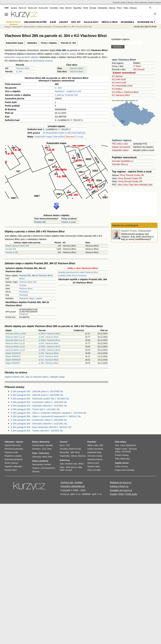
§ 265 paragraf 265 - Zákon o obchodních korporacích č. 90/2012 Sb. (46, 416)
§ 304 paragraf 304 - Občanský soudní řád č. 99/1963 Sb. (40, 399)
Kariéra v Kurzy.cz (119, 486)
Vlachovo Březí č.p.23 (15, 340)
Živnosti (130, 175)
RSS (121, 494)
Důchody (36, 472)
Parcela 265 (11, 249)
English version (122, 463)
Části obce (134, 185)
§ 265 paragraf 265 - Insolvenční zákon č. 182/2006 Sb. (39, 402)
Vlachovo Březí (23, 68)
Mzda (45, 457)
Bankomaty (45, 442)
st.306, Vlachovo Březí (49, 337)
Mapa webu (125, 459)
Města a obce (110, 22)
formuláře (97, 470)
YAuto (136, 2)
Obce (120, 185)
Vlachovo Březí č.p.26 (15, 343)
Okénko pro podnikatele (125, 225)
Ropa (62, 467)
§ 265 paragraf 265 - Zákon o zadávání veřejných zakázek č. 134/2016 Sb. (49, 413)
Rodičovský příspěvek (14, 459)
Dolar (49, 449)
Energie (93, 8)
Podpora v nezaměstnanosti (44, 468)
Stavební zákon (94, 467)
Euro (44, 449)
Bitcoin (69, 8)
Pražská (23, 285)
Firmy (123, 175)
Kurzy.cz (8, 27)
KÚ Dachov (117, 76)
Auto (117, 445)
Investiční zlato (71, 464)
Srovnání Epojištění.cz (123, 161)
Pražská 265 (40, 222)
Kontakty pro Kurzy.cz (121, 490)
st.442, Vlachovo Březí (49, 353)
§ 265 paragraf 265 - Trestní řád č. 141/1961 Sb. (35, 409)
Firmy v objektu (49, 43)
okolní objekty (31, 57)
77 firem (137, 66)
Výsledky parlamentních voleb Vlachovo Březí (78, 272)
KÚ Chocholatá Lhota (122, 86)
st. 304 (19, 71)
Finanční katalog (122, 455)
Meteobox (144, 2)
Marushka (59, 136)
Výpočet (19, 442)
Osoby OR (139, 175)
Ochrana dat (67, 482)
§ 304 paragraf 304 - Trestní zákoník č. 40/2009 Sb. (37, 431)
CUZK (78, 91)
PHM (68, 467)
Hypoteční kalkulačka (13, 467)
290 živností (139, 69)
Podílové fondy (75, 449)
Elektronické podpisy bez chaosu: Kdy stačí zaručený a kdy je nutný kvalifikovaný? (137, 236)
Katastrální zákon (120, 150)
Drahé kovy (65, 460)
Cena (123, 445)
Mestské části (146, 185)
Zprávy (14, 8)
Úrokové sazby (38, 445)
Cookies (79, 482)
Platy (50, 457)
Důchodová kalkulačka (14, 449)
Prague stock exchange (125, 470)
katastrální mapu (13, 57)
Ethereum (82, 456)
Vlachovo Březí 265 (28, 282)
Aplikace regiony (122, 140)
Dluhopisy (64, 449)
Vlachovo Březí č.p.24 (15, 350)
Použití (113, 494)
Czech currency (121, 467)
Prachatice (24, 292)
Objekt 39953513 (13, 356)
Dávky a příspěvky (40, 461)
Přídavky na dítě (11, 452)
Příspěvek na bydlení (13, 456)
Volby (117, 459)
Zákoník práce (93, 463)
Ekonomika (127, 22)
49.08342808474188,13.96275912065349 (64, 133)
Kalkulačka (103, 8)
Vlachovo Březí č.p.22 (15, 337)
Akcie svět (33, 8)
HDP (72, 452)
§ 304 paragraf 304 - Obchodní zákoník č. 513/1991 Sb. (39, 406)
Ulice (126, 185)
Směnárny (36, 449)
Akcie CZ (22, 8)
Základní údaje (68, 54)
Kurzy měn (43, 8)
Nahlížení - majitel (64, 91)
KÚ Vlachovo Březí (121, 95)
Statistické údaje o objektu (31, 298)
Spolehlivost (131, 445)
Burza (62, 445)
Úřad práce (37, 457)
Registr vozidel (121, 449)
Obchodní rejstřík (119, 2)
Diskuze (133, 8)
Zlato (62, 8)
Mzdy (78, 452)
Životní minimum (11, 463)
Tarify (86, 8)
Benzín (74, 467)
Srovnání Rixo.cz (120, 164)
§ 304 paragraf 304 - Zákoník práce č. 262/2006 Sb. (37, 395)
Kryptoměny (65, 456)
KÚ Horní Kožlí (119, 83)
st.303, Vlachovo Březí (49, 343)
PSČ (101, 445)
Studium (158, 2)
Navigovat (24, 314)
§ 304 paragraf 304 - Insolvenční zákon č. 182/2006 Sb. (39, 420)
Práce (120, 8)
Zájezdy (130, 2)
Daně (53, 22)
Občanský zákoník (95, 459)
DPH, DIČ (76, 22)
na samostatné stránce (41, 61)
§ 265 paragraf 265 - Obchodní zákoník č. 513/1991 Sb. (39, 424)
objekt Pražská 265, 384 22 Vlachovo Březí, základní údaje (35, 377)
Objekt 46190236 (13, 353)
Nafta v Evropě (66, 470)
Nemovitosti (17, 27)
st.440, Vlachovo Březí (49, 363)
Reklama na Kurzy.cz (121, 482)
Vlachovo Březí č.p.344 (16, 334)
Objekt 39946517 (13, 363)
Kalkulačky (91, 22)
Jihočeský (24, 295)
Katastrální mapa (14, 43)
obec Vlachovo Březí (124, 60)
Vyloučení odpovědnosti (73, 486)
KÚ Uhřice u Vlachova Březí (125, 92)
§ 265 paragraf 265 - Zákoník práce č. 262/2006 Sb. (37, 391)
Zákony (112, 8)
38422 (22, 279)
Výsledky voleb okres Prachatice (72, 275)
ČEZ (68, 445)
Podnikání (92, 442)
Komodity (54, 8)
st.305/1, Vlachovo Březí (49, 347)
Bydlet (151, 2)
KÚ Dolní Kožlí (119, 79)
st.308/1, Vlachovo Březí (49, 350)
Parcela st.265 (12, 252)
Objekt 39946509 (13, 360)
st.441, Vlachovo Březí (49, 360)
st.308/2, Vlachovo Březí (49, 340)
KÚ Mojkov (117, 89)
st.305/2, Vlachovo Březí (49, 334)
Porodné (47, 465)
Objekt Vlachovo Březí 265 (17, 246)
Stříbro (81, 464)
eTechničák (126, 452)
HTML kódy (131, 494)
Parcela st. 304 (68, 43)
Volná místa (44, 453)
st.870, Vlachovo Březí (49, 356)
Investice (64, 442)
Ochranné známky (148, 22)
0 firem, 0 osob (69, 222)
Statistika (32, 43)
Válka (126, 8)
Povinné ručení (11, 470)
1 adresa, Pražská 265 (66, 95)
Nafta (80, 467)
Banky (35, 442)
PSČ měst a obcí (120, 144)
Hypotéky (77, 8)
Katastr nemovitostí (124, 73)
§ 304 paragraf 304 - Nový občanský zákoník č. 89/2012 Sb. (41, 427)
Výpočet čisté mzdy (12, 445)
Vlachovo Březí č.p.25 (15, 347)
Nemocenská (38, 465)
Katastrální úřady (94, 452)
